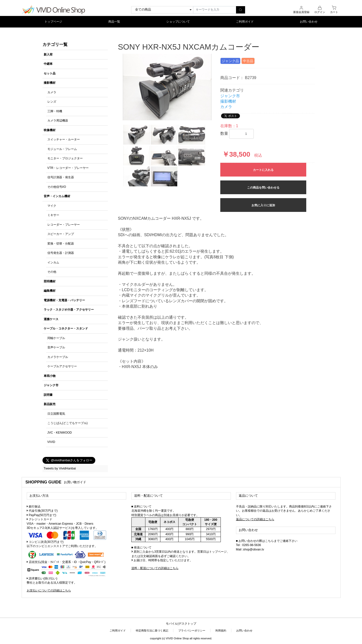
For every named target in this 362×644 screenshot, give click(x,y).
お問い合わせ (309, 22)
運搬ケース (51, 319)
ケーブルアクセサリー (62, 366)
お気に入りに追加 (263, 205)
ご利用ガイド (245, 22)
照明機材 (50, 281)
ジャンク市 (51, 385)
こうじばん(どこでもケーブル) (68, 423)
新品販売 (50, 404)
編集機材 (50, 291)
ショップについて (178, 22)
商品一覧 (114, 22)
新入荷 (48, 55)
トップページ (53, 22)
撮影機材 (50, 83)
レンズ (52, 102)
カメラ (52, 92)
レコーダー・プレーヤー (64, 225)
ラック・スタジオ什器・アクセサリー (69, 310)
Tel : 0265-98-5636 (249, 545)
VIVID (51, 442)
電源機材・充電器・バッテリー (64, 300)
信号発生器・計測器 (61, 253)
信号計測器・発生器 (61, 177)
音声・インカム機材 (57, 196)
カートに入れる (263, 170)
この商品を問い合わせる (263, 188)
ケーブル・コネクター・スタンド (66, 329)
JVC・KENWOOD (60, 433)
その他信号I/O (57, 187)
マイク (52, 206)
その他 (52, 272)
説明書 (48, 395)
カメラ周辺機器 (58, 121)
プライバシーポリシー (192, 630)
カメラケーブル (58, 357)
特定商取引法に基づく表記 (152, 630)
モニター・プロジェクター (65, 158)
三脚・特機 (55, 111)
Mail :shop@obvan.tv (250, 549)
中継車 (48, 64)
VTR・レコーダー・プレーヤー (68, 168)
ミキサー (53, 215)
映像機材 (50, 130)
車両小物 (50, 376)
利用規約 (221, 630)
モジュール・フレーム (62, 149)
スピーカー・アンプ (61, 234)
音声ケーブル (56, 347)
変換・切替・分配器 (61, 244)
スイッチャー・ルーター (64, 139)
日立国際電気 (56, 414)
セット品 (50, 73)
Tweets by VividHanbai (60, 468)
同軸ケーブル (56, 338)
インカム (53, 262)
